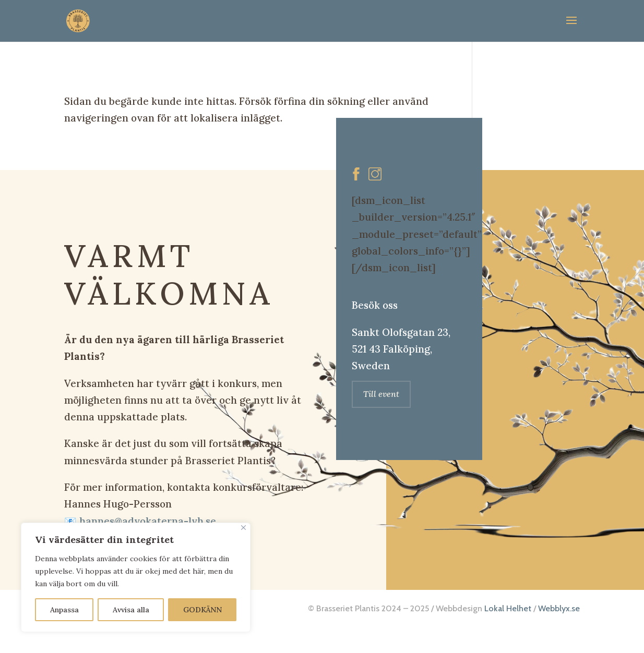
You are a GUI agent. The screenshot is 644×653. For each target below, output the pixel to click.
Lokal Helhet (508, 608)
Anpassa (64, 610)
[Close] (243, 528)
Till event (381, 394)
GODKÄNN (202, 610)
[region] (136, 577)
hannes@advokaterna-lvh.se (148, 521)
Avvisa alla (131, 610)
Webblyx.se (559, 608)
